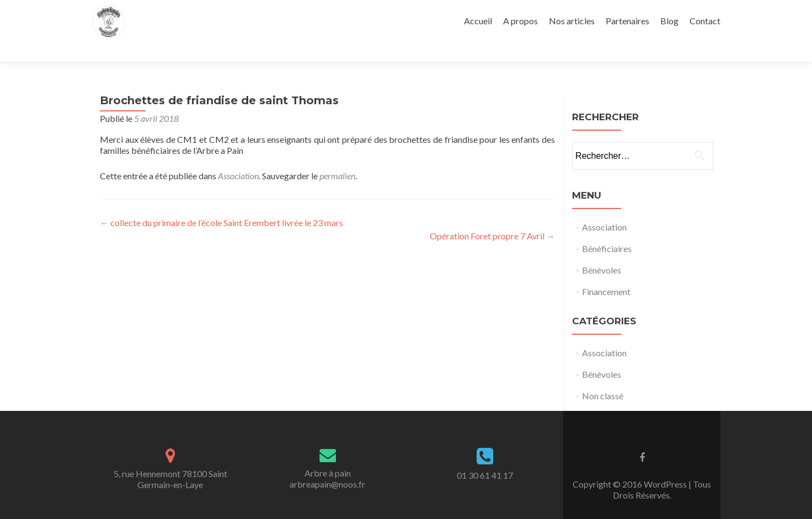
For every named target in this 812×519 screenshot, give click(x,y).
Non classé (603, 376)
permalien (337, 156)
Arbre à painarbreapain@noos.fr (327, 459)
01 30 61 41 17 (485, 456)
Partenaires (627, 21)
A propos (520, 21)
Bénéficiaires (607, 229)
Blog (669, 21)
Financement (606, 272)
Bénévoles (602, 251)
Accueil (478, 21)
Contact (705, 21)
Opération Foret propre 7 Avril (492, 216)
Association (238, 156)
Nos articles (572, 21)
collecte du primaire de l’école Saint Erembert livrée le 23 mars (221, 203)
